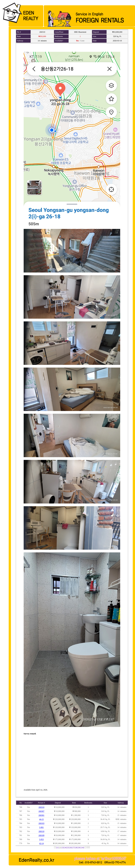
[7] (74, 848)
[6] (71, 848)
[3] (63, 848)
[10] (83, 848)
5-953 (42, 839)
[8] (77, 848)
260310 (42, 807)
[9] (79, 848)
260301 (42, 815)
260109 (42, 835)
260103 (42, 823)
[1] (57, 848)
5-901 (42, 827)
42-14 (42, 843)
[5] (68, 848)
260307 (42, 811)
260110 (42, 831)
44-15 (42, 819)
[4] (66, 848)
